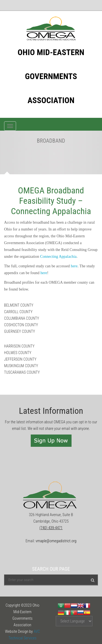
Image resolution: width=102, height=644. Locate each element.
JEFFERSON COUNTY (20, 359)
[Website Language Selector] (74, 621)
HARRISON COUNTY (19, 346)
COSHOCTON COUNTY (21, 325)
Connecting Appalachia (58, 257)
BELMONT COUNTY (19, 305)
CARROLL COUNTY (18, 312)
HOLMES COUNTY (18, 353)
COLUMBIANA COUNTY (22, 318)
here (74, 266)
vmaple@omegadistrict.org (56, 541)
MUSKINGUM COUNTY (21, 366)
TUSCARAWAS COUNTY (22, 372)
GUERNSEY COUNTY (20, 331)
